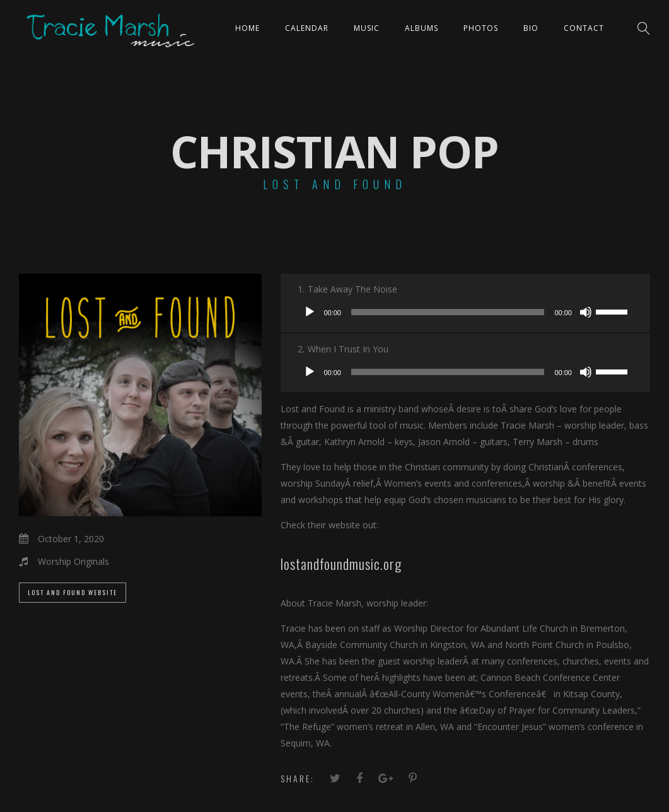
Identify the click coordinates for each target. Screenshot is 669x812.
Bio (531, 28)
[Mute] (586, 312)
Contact (584, 28)
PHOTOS (481, 28)
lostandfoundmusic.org (341, 564)
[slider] (448, 312)
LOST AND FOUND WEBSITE (73, 592)
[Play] (310, 312)
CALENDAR (307, 28)
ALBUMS (422, 28)
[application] (465, 312)
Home (247, 28)
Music (367, 28)
